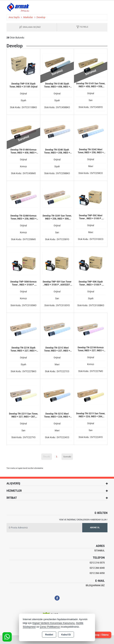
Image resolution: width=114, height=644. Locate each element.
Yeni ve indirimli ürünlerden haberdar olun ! (83, 520)
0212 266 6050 (97, 573)
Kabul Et (66, 635)
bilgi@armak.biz (95, 585)
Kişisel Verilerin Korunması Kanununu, (54, 623)
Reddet (49, 635)
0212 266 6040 (97, 568)
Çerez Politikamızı (50, 627)
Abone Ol (95, 528)
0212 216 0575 (97, 563)
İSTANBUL (100, 551)
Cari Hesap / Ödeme (98, 635)
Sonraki (67, 457)
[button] (82, 27)
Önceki (47, 457)
